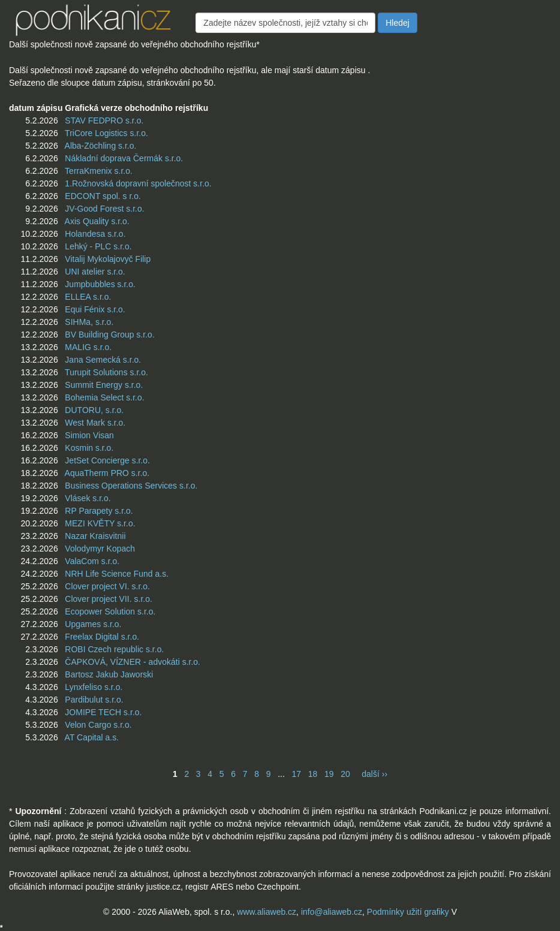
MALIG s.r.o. (88, 347)
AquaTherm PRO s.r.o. (107, 473)
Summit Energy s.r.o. (104, 385)
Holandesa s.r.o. (95, 234)
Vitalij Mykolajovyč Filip (108, 259)
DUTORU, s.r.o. (94, 410)
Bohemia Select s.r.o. (104, 397)
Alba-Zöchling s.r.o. (101, 146)
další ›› (374, 774)
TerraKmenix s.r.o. (99, 171)
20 (345, 774)
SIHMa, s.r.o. (89, 322)
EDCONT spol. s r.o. (103, 196)
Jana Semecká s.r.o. (103, 360)
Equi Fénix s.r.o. (95, 309)
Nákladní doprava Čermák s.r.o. (124, 158)
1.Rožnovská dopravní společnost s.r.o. (138, 183)
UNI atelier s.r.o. (95, 272)
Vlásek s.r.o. (88, 498)
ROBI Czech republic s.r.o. (114, 649)
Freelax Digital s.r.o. (102, 637)
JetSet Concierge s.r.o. (107, 460)
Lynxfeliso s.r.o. (94, 687)
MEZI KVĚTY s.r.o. (100, 523)
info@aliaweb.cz (332, 912)
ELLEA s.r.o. (88, 297)
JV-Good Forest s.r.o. (104, 209)
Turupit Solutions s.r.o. (106, 372)
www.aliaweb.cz (267, 912)
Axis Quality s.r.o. (97, 221)
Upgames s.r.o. (93, 624)
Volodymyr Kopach (100, 549)
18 (313, 774)
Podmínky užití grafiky (408, 912)
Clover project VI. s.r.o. (107, 586)
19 (329, 774)
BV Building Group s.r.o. (109, 335)
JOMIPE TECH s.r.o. (103, 712)
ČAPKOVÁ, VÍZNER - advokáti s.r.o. (133, 662)
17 (296, 774)
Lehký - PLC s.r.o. (98, 246)
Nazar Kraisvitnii (95, 536)
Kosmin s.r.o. (89, 448)
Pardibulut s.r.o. (94, 700)
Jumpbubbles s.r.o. (100, 284)
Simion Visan (89, 435)
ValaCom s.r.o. (92, 561)
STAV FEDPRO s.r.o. (104, 120)
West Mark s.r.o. (95, 423)
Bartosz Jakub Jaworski (109, 674)
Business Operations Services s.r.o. (131, 486)
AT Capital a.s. (92, 737)
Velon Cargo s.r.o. (98, 725)
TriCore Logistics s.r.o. (106, 133)
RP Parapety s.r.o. (99, 511)
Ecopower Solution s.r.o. (110, 611)
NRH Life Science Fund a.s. (117, 574)
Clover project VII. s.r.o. (109, 599)
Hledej (398, 23)
